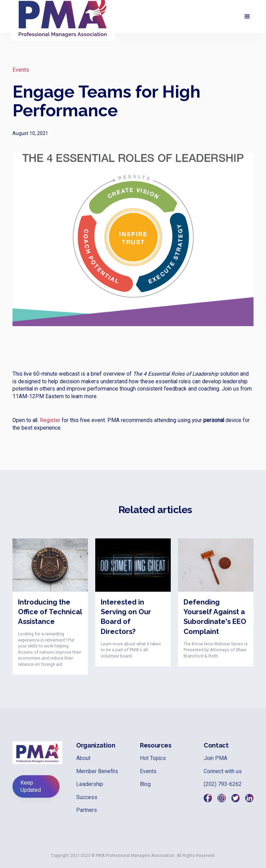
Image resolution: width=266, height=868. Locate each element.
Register (50, 420)
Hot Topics (153, 758)
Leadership (90, 784)
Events (21, 70)
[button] (247, 17)
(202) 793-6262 (223, 784)
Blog (145, 784)
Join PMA (215, 758)
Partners (87, 810)
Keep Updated (31, 786)
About (83, 758)
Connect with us (223, 771)
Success (87, 797)
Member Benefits (97, 771)
